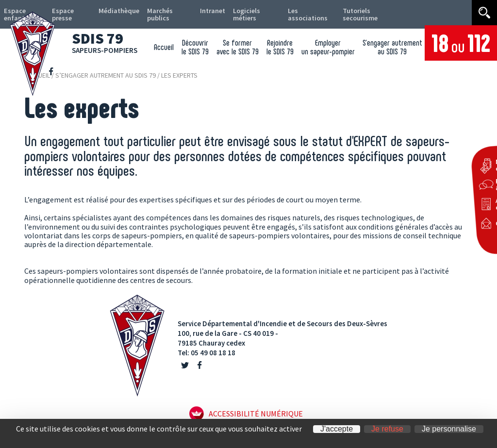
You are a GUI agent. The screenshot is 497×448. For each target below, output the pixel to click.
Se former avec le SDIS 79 (231, 50)
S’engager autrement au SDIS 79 (391, 50)
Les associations (296, 16)
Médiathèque (112, 13)
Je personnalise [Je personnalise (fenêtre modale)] (449, 429)
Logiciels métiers (238, 16)
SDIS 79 (108, 41)
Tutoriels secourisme (344, 16)
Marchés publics (154, 16)
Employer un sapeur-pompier (325, 50)
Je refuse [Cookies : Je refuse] (387, 429)
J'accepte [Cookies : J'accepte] (337, 429)
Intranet (202, 13)
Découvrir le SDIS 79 (186, 50)
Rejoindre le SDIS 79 (275, 50)
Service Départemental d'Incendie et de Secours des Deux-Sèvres (282, 324)
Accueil (153, 50)
